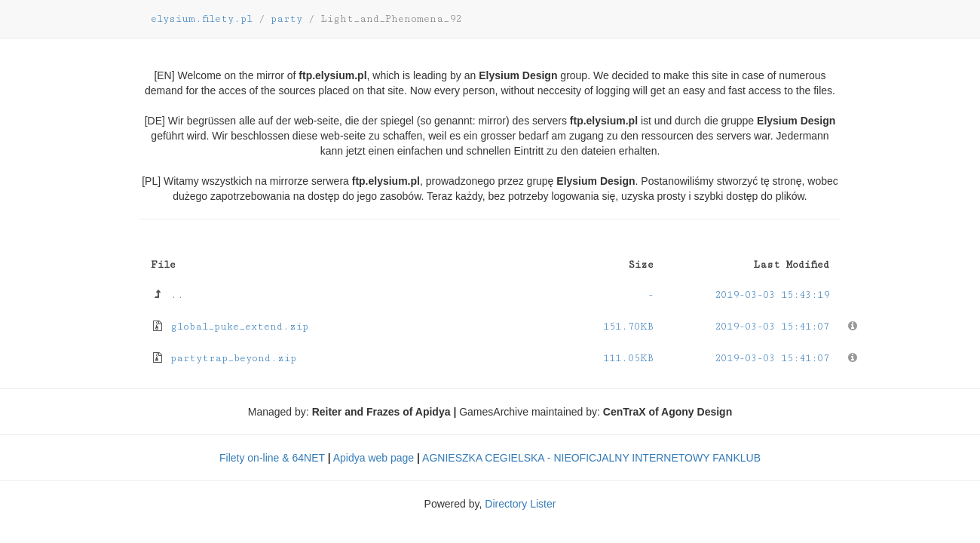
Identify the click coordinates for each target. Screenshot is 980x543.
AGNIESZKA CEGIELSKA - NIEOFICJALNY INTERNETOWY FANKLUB (591, 458)
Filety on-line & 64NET (272, 458)
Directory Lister (520, 504)
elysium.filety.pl (202, 19)
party (286, 19)
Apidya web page (374, 458)
